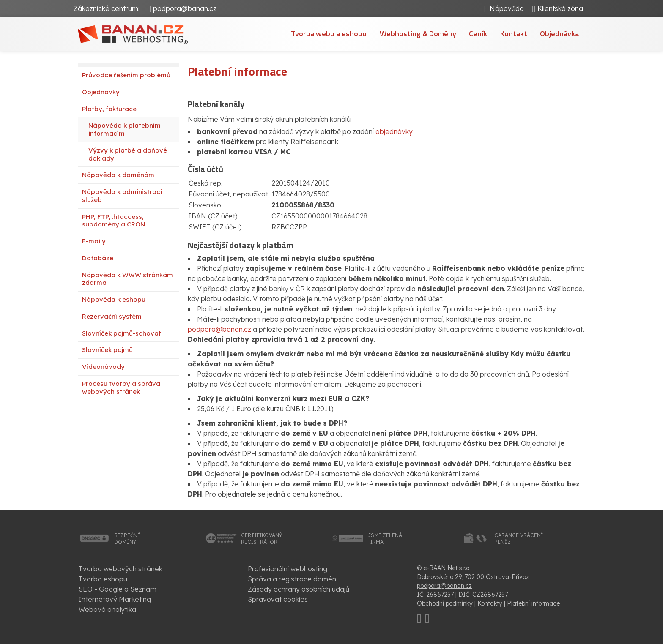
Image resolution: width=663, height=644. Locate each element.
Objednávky (101, 92)
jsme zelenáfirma (385, 539)
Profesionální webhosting (288, 569)
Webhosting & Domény (418, 34)
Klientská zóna (560, 8)
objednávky (394, 131)
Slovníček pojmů (107, 350)
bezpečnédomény (127, 539)
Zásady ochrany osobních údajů (299, 589)
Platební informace (533, 603)
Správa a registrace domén (292, 579)
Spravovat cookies (278, 599)
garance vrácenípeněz (519, 539)
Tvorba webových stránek (121, 569)
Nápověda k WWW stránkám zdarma (127, 279)
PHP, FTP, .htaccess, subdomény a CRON (114, 221)
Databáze (98, 258)
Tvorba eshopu (103, 579)
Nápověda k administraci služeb (122, 196)
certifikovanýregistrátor (262, 539)
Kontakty (490, 603)
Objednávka (559, 34)
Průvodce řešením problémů (126, 75)
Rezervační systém (112, 316)
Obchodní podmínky (445, 603)
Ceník (478, 34)
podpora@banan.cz (185, 8)
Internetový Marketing (115, 599)
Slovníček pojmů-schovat (122, 333)
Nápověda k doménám (118, 175)
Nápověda (506, 8)
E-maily (94, 241)
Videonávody (103, 367)
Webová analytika (107, 609)
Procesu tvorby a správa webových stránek (121, 387)
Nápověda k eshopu (114, 299)
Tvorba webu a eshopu (330, 34)
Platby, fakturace (109, 109)
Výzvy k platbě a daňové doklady (128, 154)
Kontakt (514, 34)
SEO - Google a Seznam (118, 589)
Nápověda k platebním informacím (125, 129)
